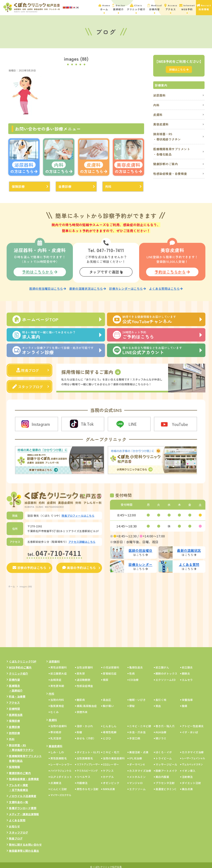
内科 (156, 105)
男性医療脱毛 (59, 755)
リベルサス (84, 773)
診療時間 (14, 705)
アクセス (14, 699)
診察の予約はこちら (30, 564)
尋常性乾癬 (110, 729)
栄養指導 (187, 696)
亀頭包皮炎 (136, 664)
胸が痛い (108, 702)
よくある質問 (17, 817)
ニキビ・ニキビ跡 (140, 723)
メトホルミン (137, 773)
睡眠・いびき (137, 696)
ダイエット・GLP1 (88, 749)
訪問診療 (14, 729)
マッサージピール (166, 761)
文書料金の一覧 (19, 799)
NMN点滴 (109, 786)
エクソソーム (137, 786)
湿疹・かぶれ (85, 723)
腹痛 (185, 702)
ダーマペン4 (137, 761)
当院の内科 (57, 696)
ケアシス (108, 767)
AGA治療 (161, 729)
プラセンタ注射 (165, 779)
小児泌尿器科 (111, 664)
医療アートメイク (166, 767)
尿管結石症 (110, 670)
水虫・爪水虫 (137, 729)
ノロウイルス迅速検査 (23, 792)
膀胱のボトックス (166, 670)
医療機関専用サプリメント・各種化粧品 (172, 152)
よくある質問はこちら (166, 286)
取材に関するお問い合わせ (25, 841)
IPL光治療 (136, 755)
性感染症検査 (85, 682)
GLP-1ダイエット (61, 773)
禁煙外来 (82, 708)
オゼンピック (111, 779)
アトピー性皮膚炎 (193, 723)
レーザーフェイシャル (193, 755)
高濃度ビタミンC (166, 786)
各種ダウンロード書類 (23, 805)
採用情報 (14, 763)
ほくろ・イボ (164, 749)
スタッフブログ (28, 384)
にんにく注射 (59, 786)
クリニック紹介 (19, 670)
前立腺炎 (187, 664)
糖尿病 (81, 696)
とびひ (107, 735)
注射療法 (187, 773)
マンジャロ (136, 779)
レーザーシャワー (61, 761)
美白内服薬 (162, 773)
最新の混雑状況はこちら (88, 286)
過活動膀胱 (84, 676)
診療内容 (14, 676)
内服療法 (82, 779)
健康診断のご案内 (165, 164)
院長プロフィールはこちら (78, 512)
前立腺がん (162, 664)
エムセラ (187, 676)
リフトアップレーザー (88, 761)
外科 (108, 186)
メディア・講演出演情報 (24, 811)
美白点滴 (187, 786)
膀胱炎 (186, 670)
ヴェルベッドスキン (192, 761)
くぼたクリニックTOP (23, 658)
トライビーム (164, 755)
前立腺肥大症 (59, 670)
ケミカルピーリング (87, 767)
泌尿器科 (159, 95)
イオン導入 (189, 767)
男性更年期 (57, 682)
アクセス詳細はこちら (82, 538)
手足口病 (135, 735)
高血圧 (107, 696)
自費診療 (65, 186)
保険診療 (18, 186)
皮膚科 (158, 115)
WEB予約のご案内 (20, 664)
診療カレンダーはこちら (127, 286)
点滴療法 (56, 779)
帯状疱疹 (56, 729)
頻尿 (106, 676)
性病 (132, 670)
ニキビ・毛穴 (111, 749)
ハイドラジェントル (61, 767)
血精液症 (56, 676)
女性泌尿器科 (85, 664)
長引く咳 (161, 696)
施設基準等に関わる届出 (24, 847)
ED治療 (134, 676)
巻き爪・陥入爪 (165, 723)
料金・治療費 (17, 693)
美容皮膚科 (161, 124)
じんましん (110, 723)
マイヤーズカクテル (61, 792)
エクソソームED (166, 676)
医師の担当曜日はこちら (48, 286)
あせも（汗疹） (86, 735)
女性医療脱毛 (85, 755)
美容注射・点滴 (139, 749)
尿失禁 (81, 670)
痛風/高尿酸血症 (87, 702)
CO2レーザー (111, 761)
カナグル (108, 773)
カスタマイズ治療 (193, 749)
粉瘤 (79, 729)
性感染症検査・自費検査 (170, 174)
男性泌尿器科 (59, 664)
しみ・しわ (57, 749)
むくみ (55, 708)
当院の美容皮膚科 (114, 755)
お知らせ (14, 823)
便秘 (132, 702)
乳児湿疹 (56, 735)
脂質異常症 (57, 702)
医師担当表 (16, 711)
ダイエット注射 (191, 779)
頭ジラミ (161, 735)
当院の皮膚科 (59, 723)
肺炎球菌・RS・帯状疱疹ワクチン (167, 137)
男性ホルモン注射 (88, 786)
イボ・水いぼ (190, 729)
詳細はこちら (179, 69)
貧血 (158, 702)
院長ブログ (28, 367)
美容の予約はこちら (79, 564)
